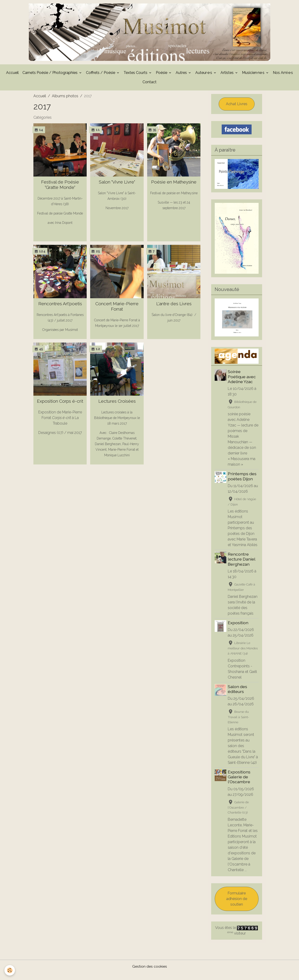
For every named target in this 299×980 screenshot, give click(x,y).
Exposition (238, 630)
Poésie (162, 74)
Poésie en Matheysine (174, 184)
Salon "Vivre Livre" (117, 184)
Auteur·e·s (204, 74)
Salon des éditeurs (238, 696)
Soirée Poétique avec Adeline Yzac (242, 378)
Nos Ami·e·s (283, 74)
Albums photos (65, 97)
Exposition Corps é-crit (60, 403)
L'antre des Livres (174, 305)
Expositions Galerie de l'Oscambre (240, 784)
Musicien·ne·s (254, 74)
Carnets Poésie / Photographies (50, 74)
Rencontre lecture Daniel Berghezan (242, 566)
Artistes (228, 74)
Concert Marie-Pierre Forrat (117, 308)
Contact (149, 83)
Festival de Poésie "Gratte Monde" (60, 186)
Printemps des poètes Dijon (243, 478)
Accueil (12, 74)
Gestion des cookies (150, 973)
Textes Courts (136, 74)
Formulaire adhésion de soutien (237, 906)
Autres (182, 74)
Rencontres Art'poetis (60, 305)
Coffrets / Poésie (101, 74)
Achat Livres (237, 105)
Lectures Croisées (117, 403)
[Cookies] (10, 970)
